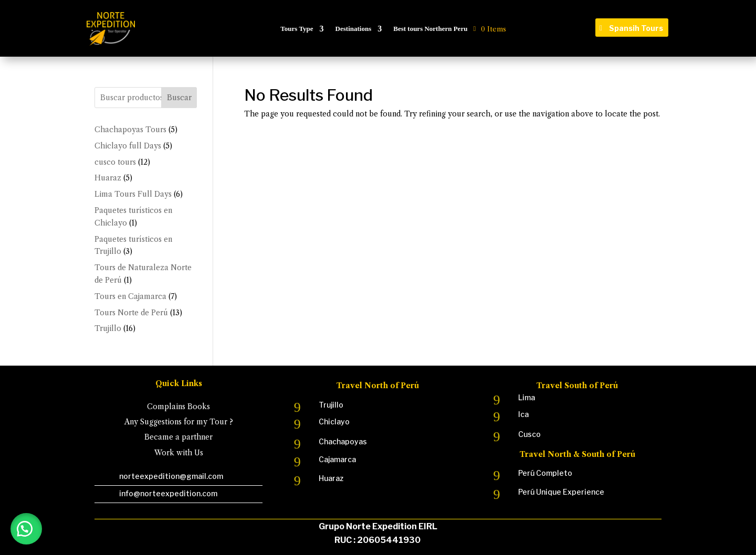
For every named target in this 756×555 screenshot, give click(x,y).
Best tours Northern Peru (430, 29)
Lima (527, 397)
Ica (523, 414)
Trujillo (331, 405)
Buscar (179, 98)
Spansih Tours (636, 28)
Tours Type (297, 29)
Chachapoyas (343, 441)
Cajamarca (337, 459)
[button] (26, 529)
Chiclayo (334, 421)
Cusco (529, 434)
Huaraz (331, 478)
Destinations (354, 29)
